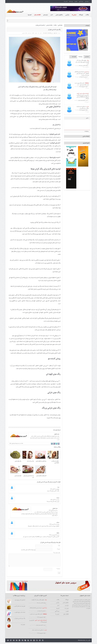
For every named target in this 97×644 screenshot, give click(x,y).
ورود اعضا (71, 1)
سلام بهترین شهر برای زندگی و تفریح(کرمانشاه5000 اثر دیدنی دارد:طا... (83, 97)
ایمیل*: (58, 549)
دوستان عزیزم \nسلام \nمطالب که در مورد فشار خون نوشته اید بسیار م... (82, 73)
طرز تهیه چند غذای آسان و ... (19, 606)
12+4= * (58, 569)
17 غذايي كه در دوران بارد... (20, 600)
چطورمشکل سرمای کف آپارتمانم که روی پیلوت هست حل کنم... (82, 62)
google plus (14, 640)
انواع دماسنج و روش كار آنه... (83, 87)
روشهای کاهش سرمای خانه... (83, 66)
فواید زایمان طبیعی (18, 476)
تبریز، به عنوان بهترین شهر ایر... (82, 100)
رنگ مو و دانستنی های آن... (19, 618)
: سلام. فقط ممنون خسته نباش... (38, 614)
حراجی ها (57, 614)
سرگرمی (67, 15)
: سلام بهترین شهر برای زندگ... (38, 621)
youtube (20, 640)
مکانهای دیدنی (59, 15)
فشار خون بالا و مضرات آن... (83, 77)
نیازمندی (46, 15)
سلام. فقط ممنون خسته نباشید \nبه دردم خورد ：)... (82, 84)
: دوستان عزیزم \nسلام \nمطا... (38, 608)
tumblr (43, 640)
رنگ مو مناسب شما (30, 461)
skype (25, 640)
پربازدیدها (80, 57)
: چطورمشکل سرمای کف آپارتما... (39, 600)
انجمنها (30, 15)
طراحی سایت (88, 640)
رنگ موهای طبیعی (18, 461)
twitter (8, 640)
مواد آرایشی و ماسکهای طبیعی (41, 461)
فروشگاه (81, 15)
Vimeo (40, 640)
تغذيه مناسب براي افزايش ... (19, 612)
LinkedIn (17, 640)
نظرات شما (74, 57)
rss (22, 640)
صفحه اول (87, 1)
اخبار (52, 15)
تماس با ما (66, 1)
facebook (11, 640)
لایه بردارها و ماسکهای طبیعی (41, 476)
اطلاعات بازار (66, 614)
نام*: (59, 546)
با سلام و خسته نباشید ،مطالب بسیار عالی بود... (83, 107)
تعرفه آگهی (81, 1)
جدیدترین (87, 57)
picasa (34, 640)
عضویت (76, 1)
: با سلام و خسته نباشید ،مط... (39, 630)
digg (37, 640)
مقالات (87, 15)
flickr (31, 640)
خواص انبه (23, 625)
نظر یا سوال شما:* (57, 553)
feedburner (28, 640)
